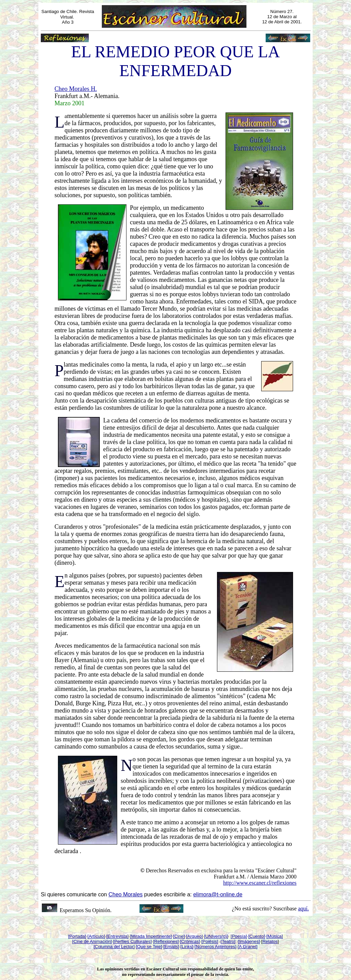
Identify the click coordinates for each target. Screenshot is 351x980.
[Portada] (77, 936)
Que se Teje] (150, 947)
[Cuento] (257, 936)
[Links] (187, 947)
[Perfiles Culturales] (132, 941)
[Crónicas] (190, 941)
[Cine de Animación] (92, 941)
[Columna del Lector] (114, 947)
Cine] (180, 936)
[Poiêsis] (210, 941)
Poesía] (239, 936)
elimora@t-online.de (218, 894)
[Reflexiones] (166, 941)
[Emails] (171, 947)
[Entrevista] (117, 936)
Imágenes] (250, 941)
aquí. (303, 909)
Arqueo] (195, 936)
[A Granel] (247, 947)
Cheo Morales (125, 894)
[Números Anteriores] (216, 947)
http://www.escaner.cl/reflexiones (260, 883)
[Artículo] (96, 936)
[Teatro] (228, 941)
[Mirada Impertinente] (151, 936)
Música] (275, 936)
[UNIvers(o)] (216, 936)
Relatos (270, 941)
